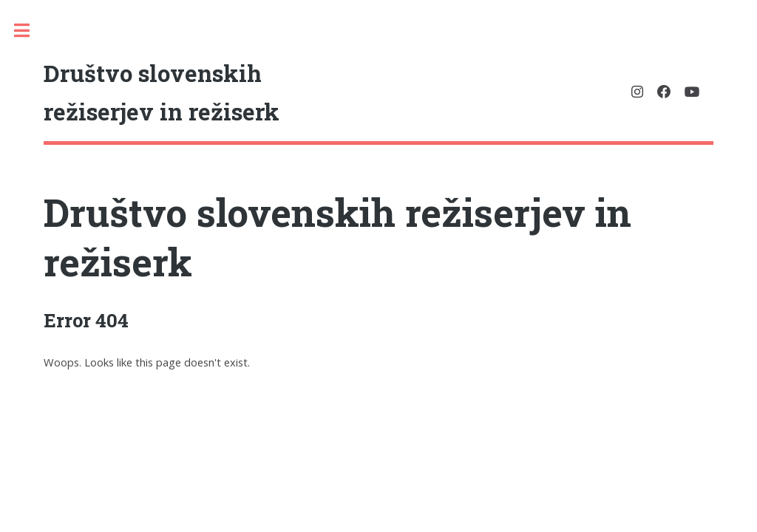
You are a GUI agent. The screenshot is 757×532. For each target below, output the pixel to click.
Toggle (29, 31)
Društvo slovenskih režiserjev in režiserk (337, 237)
